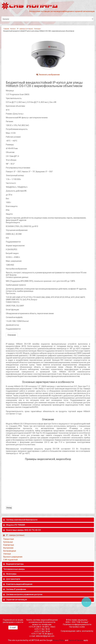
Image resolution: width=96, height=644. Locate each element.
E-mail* (13, 628)
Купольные (8, 542)
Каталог (13, 29)
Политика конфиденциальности (77, 624)
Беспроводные (10, 551)
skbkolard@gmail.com (45, 636)
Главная (6, 29)
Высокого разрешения (13, 557)
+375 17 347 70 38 (39, 634)
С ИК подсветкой (11, 560)
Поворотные (9, 539)
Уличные (38, 29)
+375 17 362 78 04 (42, 631)
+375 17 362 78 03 (42, 629)
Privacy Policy (59, 640)
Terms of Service (76, 640)
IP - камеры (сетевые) (25, 29)
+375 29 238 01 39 (36, 627)
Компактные (9, 545)
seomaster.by (87, 631)
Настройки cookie (77, 627)
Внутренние (8, 548)
